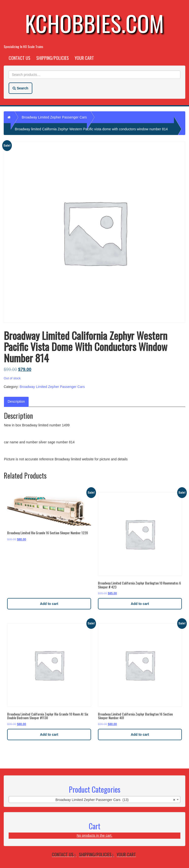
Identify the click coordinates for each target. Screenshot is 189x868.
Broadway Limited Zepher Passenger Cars (54, 117)
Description (16, 401)
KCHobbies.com (94, 23)
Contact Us (19, 58)
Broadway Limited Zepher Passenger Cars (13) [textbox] (115, 800)
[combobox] (94, 800)
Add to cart (49, 604)
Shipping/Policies (53, 58)
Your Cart (84, 58)
